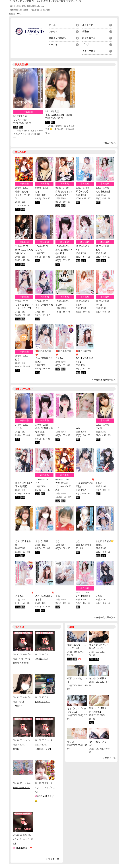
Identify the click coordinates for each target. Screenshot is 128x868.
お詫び (16, 749)
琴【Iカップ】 (82, 192)
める (78, 428)
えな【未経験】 (103, 192)
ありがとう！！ (42, 702)
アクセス (53, 32)
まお (58, 596)
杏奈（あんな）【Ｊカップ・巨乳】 (23, 195)
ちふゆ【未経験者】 (99, 678)
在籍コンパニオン (58, 38)
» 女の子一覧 (109, 758)
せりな (71, 742)
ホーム (52, 25)
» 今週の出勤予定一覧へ (104, 380)
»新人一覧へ (110, 143)
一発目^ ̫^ (17, 706)
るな (58, 541)
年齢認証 (12, 14)
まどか (79, 305)
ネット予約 (88, 25)
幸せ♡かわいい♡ (22, 788)
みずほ (99, 305)
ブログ (86, 45)
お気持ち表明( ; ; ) (22, 663)
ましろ (99, 483)
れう (58, 428)
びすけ (39, 192)
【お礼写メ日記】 (43, 749)
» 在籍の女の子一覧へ (105, 618)
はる (17, 359)
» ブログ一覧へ (54, 859)
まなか (59, 305)
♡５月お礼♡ (41, 659)
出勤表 (86, 32)
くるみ (99, 596)
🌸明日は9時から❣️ (23, 848)
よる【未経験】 (43, 541)
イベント (53, 45)
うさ (78, 250)
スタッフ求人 (89, 51)
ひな (78, 541)
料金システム (89, 38)
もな (98, 250)
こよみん (60, 358)
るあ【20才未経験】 (55, 115)
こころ (17, 120)
